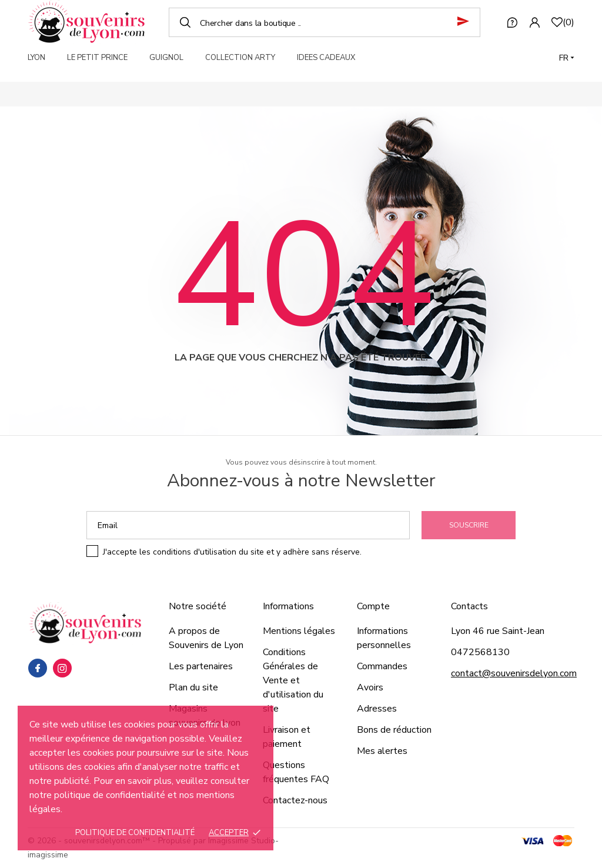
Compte (373, 606)
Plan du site (193, 687)
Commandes (382, 666)
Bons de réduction (394, 730)
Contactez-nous (295, 800)
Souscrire (469, 525)
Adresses (377, 709)
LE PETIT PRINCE (97, 58)
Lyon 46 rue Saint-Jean (498, 631)
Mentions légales (299, 631)
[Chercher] (325, 22)
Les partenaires (201, 666)
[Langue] (567, 58)
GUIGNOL (166, 58)
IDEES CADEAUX (326, 58)
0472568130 (480, 652)
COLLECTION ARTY (240, 58)
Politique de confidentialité (135, 833)
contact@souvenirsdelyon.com (514, 673)
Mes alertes (382, 751)
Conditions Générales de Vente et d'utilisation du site (293, 680)
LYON (36, 58)
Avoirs (370, 687)
